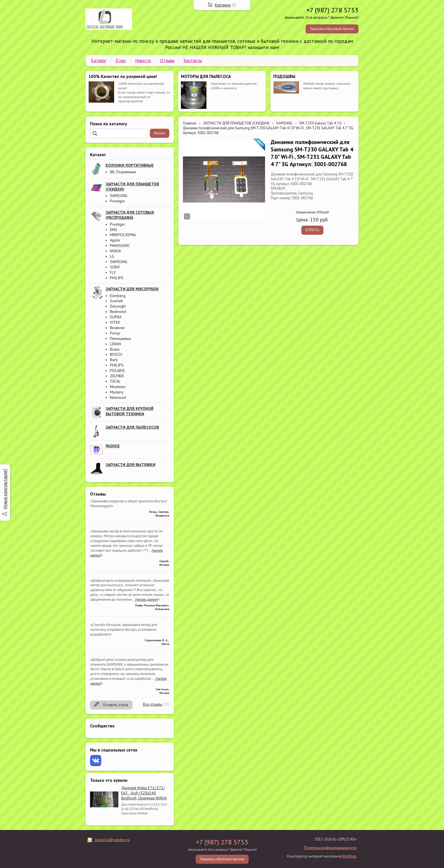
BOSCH (116, 354)
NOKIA (115, 251)
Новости (143, 61)
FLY (113, 272)
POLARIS (117, 371)
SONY (115, 267)
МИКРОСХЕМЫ (123, 235)
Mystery (117, 392)
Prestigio (117, 201)
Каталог (99, 61)
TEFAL (115, 381)
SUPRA (116, 317)
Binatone (117, 328)
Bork (114, 360)
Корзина (223, 5)
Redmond (118, 312)
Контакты (193, 61)
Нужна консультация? (5, 489)
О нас (121, 61)
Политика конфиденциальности (330, 848)
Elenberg (118, 296)
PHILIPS (117, 278)
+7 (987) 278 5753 (332, 10)
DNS (114, 230)
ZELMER (117, 376)
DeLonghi (118, 306)
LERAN (115, 344)
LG (112, 256)
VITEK (115, 322)
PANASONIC (120, 245)
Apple (115, 240)
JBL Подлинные (123, 172)
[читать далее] (146, 599)
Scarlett (116, 301)
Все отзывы (153, 704)
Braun (115, 349)
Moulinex (118, 387)
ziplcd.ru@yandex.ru (112, 840)
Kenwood (118, 397)
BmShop (350, 856)
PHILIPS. (117, 365)
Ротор (115, 333)
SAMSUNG (119, 196)
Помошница (120, 338)
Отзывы (167, 61)
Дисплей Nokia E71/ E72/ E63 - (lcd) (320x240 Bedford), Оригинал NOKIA (144, 793)
